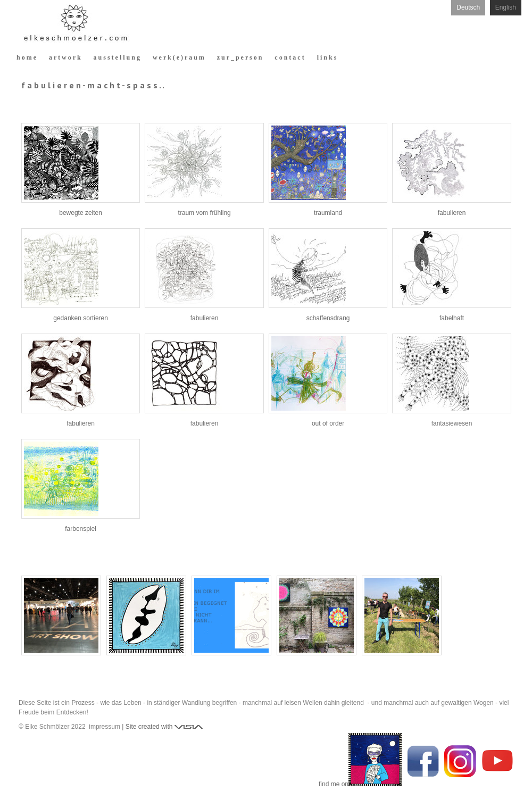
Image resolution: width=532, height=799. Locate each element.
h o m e (26, 57)
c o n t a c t (289, 57)
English (506, 7)
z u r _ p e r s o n (240, 57)
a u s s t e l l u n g (117, 57)
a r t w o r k (65, 57)
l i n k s (327, 57)
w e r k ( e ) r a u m (178, 57)
